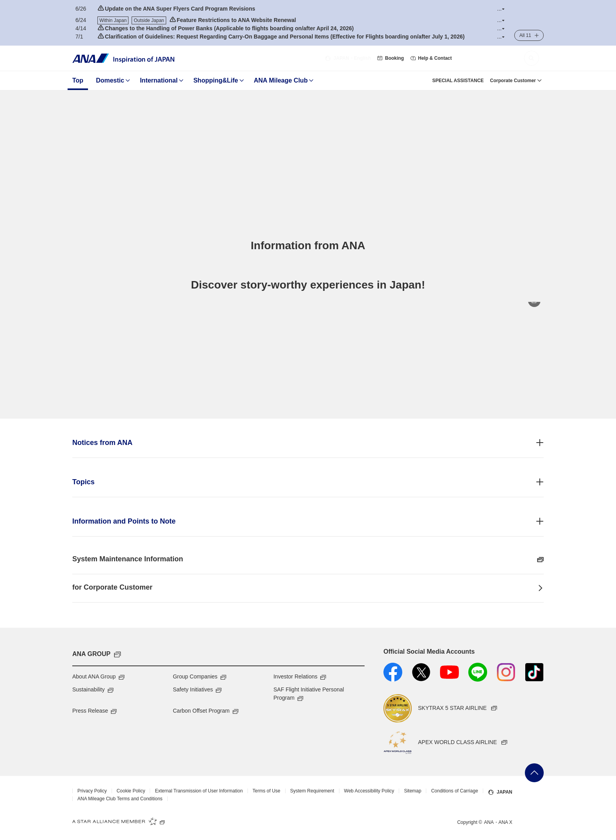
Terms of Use (267, 791)
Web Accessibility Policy (369, 791)
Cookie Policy (131, 791)
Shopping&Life (216, 80)
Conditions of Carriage (454, 791)
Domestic (110, 80)
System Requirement (312, 791)
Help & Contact (431, 58)
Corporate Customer (513, 81)
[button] (501, 9)
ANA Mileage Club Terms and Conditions (120, 799)
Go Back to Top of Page (534, 773)
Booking (390, 58)
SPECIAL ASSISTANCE (458, 81)
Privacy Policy (92, 791)
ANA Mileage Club (281, 80)
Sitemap (412, 791)
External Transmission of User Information (199, 791)
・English (348, 58)
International (159, 80)
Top (78, 80)
